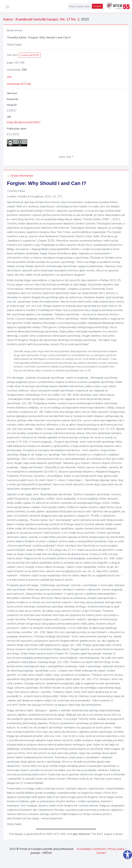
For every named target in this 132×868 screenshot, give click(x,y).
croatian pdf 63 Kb (30, 55)
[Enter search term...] (79, 6)
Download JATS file (19, 84)
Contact (101, 853)
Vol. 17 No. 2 (69, 19)
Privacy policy (116, 849)
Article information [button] (20, 176)
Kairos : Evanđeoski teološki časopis (31, 19)
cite (9, 77)
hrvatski (97, 6)
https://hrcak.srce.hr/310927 (24, 122)
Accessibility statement (91, 849)
